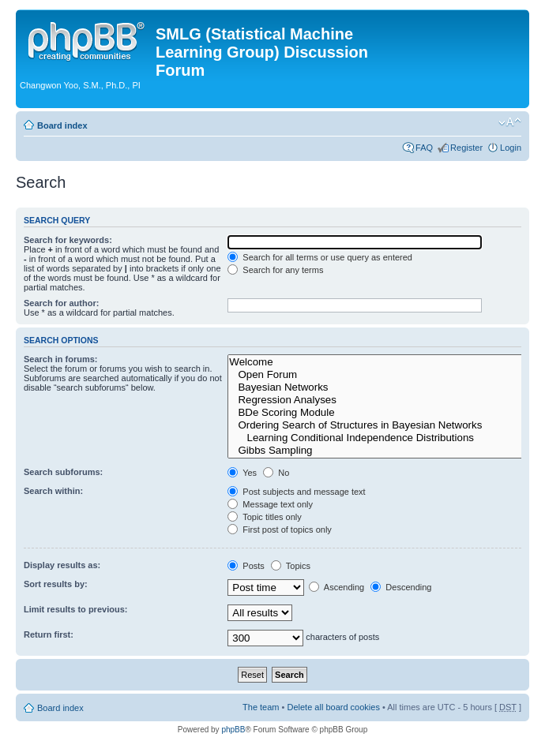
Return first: (49, 634)
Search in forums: (61, 359)
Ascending (336, 587)
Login (511, 148)
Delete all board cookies (333, 707)
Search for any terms (275, 270)
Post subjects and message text (296, 492)
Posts (246, 566)
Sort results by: (56, 584)
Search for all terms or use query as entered (320, 257)
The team (261, 707)
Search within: (53, 491)
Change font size (510, 122)
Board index (62, 125)
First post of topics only (280, 530)
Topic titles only (264, 517)
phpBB (233, 730)
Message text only (270, 504)
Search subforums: (63, 472)
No (276, 473)
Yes (242, 473)
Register (466, 148)
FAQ (424, 148)
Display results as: (62, 565)
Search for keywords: (68, 240)
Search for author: (61, 303)
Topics (291, 566)
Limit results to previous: (75, 609)
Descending (401, 587)
